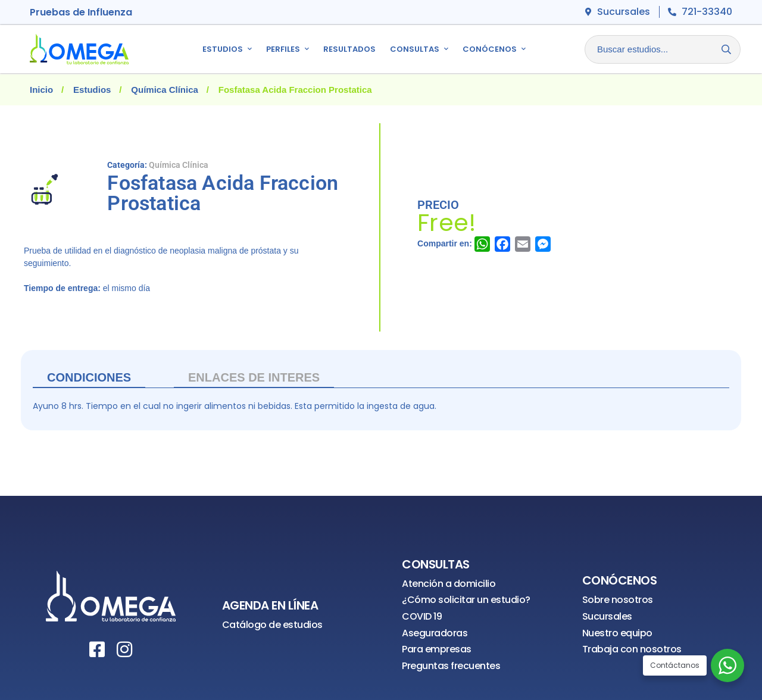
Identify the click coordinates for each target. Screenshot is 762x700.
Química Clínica (165, 90)
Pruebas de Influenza (81, 12)
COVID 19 (422, 616)
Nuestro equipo (617, 633)
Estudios (92, 90)
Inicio (41, 90)
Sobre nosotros (618, 600)
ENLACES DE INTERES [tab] (254, 377)
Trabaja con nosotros (632, 649)
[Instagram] (124, 649)
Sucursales (607, 616)
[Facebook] (97, 649)
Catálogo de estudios (272, 625)
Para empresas (437, 649)
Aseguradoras (435, 633)
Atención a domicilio (449, 584)
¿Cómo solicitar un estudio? (466, 600)
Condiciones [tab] (89, 377)
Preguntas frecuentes (451, 666)
